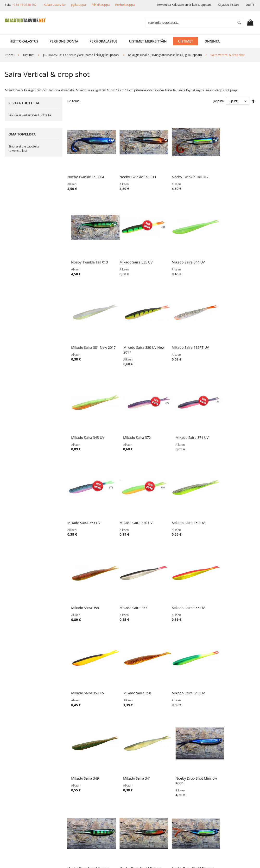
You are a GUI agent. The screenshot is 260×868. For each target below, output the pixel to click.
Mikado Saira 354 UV (180, 495)
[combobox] (195, 23)
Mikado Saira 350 (225, 495)
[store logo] (25, 20)
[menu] (130, 41)
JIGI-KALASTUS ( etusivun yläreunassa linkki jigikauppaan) (82, 55)
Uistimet (29, 55)
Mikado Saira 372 (177, 336)
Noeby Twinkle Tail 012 (181, 171)
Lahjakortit (62, 800)
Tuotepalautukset (67, 784)
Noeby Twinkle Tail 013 (229, 171)
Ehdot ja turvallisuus (29, 800)
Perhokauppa (125, 5)
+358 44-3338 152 (24, 5)
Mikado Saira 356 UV (132, 495)
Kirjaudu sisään (228, 5)
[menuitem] (24, 41)
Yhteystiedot (22, 809)
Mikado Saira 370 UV (132, 415)
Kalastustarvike (55, 5)
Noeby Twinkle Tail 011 (134, 171)
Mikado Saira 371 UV (227, 336)
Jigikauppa (79, 5)
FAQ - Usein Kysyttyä (70, 817)
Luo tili (250, 5)
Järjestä (219, 101)
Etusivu (10, 55)
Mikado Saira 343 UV (132, 336)
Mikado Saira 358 (225, 415)
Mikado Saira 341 (177, 575)
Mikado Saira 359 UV (180, 415)
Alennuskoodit (65, 809)
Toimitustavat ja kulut (70, 776)
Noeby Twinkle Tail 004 (86, 171)
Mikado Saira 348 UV (84, 575)
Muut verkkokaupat (28, 792)
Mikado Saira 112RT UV (86, 336)
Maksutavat (62, 792)
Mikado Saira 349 (129, 575)
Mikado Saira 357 (81, 495)
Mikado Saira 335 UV (84, 251)
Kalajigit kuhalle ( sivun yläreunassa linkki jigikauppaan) (165, 55)
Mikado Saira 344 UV (132, 251)
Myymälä (19, 784)
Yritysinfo (20, 776)
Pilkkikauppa (101, 5)
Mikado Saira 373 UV (84, 415)
